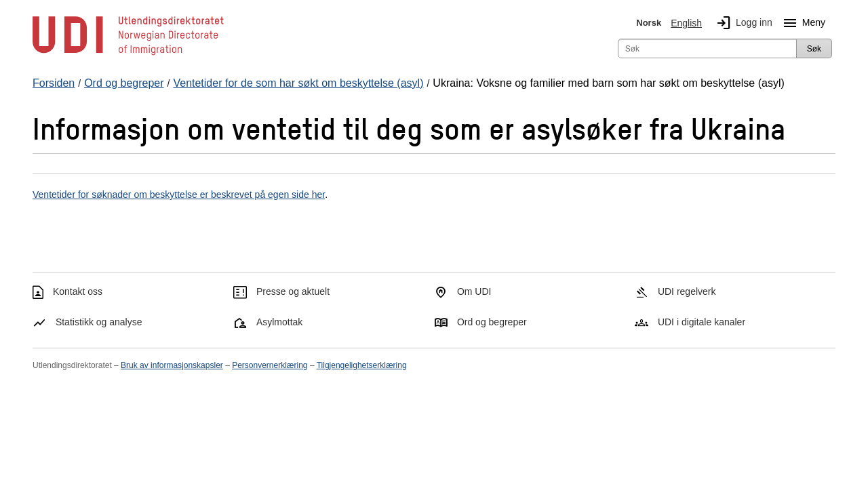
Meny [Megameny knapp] (802, 23)
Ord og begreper (492, 322)
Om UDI (474, 291)
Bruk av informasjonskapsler (172, 365)
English (686, 23)
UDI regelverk (687, 291)
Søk (814, 49)
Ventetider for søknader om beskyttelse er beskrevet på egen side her (179, 195)
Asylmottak (279, 322)
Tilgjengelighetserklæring (362, 365)
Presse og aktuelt (293, 291)
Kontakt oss (78, 291)
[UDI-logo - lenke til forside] (128, 54)
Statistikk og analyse (99, 322)
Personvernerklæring (270, 365)
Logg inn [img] (742, 23)
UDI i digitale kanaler (702, 322)
